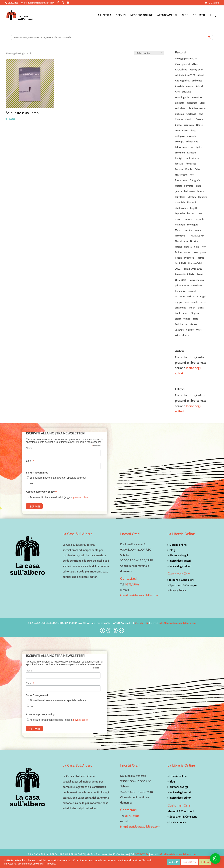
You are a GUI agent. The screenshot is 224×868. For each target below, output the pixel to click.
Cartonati (191, 114)
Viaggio (190, 330)
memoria (188, 219)
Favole (189, 169)
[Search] (209, 37)
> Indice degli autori (179, 561)
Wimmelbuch (182, 335)
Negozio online (142, 15)
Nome (29, 448)
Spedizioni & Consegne (183, 585)
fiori (192, 175)
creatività (189, 125)
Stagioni (195, 313)
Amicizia (179, 86)
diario (185, 131)
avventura (197, 97)
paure (203, 252)
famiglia (179, 158)
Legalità (194, 208)
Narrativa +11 (182, 236)
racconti (192, 291)
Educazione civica (184, 147)
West (199, 330)
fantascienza (192, 158)
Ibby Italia (180, 197)
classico (189, 119)
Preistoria (189, 258)
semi (203, 302)
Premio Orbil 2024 (185, 274)
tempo (187, 319)
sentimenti (181, 308)
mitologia (180, 225)
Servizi (121, 15)
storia (178, 319)
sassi (187, 302)
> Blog (171, 550)
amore (190, 86)
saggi (203, 296)
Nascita (194, 241)
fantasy (179, 169)
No (31, 483)
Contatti (199, 15)
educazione (192, 142)
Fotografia (195, 180)
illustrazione (181, 208)
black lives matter (197, 108)
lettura (191, 213)
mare (178, 219)
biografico (192, 103)
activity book (196, 70)
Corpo (178, 125)
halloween (190, 191)
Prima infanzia (196, 280)
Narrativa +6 (181, 241)
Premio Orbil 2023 (193, 269)
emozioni (180, 153)
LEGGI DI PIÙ (190, 862)
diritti (193, 131)
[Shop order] (149, 53)
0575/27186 (132, 584)
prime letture (182, 285)
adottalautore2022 (185, 75)
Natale (178, 247)
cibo (201, 114)
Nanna (198, 230)
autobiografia (182, 97)
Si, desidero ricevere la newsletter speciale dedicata (58, 478)
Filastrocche (181, 175)
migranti (199, 219)
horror (201, 191)
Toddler (179, 324)
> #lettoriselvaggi (178, 555)
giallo (199, 186)
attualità (186, 92)
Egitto (199, 147)
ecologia (179, 142)
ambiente (197, 81)
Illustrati (192, 202)
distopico (180, 136)
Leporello (180, 213)
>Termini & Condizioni (181, 580)
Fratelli (178, 186)
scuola (195, 302)
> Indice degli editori (179, 566)
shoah (192, 308)
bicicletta (180, 103)
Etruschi (192, 153)
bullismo (179, 114)
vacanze (179, 330)
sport (185, 313)
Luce (199, 213)
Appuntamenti (167, 15)
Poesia (178, 258)
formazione (181, 180)
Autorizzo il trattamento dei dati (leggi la (59, 497)
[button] (215, 859)
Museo (179, 230)
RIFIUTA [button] (205, 862)
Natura (188, 247)
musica (188, 230)
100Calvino (181, 70)
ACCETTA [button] (174, 862)
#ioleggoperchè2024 (186, 59)
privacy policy (80, 497)
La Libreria (104, 15)
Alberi (200, 75)
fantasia (179, 164)
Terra (196, 319)
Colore (199, 119)
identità (192, 197)
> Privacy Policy (177, 822)
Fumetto (189, 186)
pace (195, 252)
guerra (178, 191)
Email (30, 461)
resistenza (192, 296)
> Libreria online (177, 545)
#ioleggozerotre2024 (186, 64)
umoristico (191, 324)
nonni (187, 252)
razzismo (180, 296)
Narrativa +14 (197, 236)
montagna (193, 225)
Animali (199, 86)
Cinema (179, 119)
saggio (178, 302)
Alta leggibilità (182, 81)
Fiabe (197, 169)
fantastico (191, 164)
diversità (192, 136)
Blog (185, 15)
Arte (177, 92)
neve (197, 247)
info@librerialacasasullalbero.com (140, 595)
